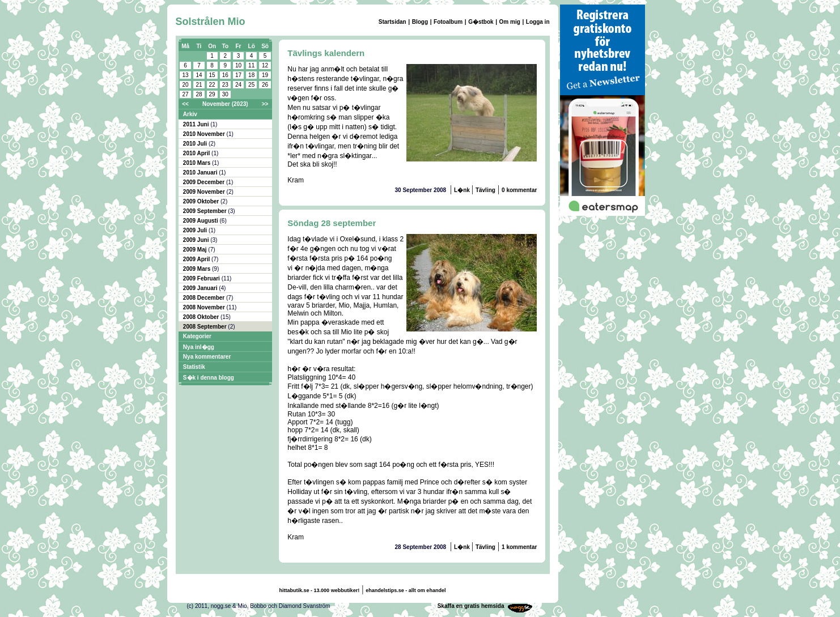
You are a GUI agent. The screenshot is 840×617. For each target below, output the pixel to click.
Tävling (485, 190)
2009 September (206, 211)
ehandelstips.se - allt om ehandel (406, 590)
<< (185, 104)
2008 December (205, 298)
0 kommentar (519, 190)
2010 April (197, 153)
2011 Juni (197, 124)
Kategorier (197, 336)
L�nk (463, 190)
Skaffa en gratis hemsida (471, 606)
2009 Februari (202, 278)
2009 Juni (197, 240)
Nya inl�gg (199, 347)
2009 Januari (201, 288)
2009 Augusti (201, 221)
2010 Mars (198, 163)
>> (265, 104)
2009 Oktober (202, 201)
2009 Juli (196, 230)
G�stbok (481, 22)
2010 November (205, 134)
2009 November (205, 192)
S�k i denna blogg (209, 378)
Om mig (510, 22)
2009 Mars (198, 269)
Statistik (194, 367)
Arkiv (190, 114)
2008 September (206, 327)
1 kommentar (519, 547)
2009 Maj (196, 250)
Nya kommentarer (207, 357)
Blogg (420, 22)
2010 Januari (201, 173)
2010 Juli (196, 144)
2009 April (197, 259)
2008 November (205, 307)
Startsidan (393, 22)
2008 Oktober (202, 317)
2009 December (205, 182)
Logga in (538, 22)
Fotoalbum (448, 22)
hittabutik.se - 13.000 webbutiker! (320, 590)
